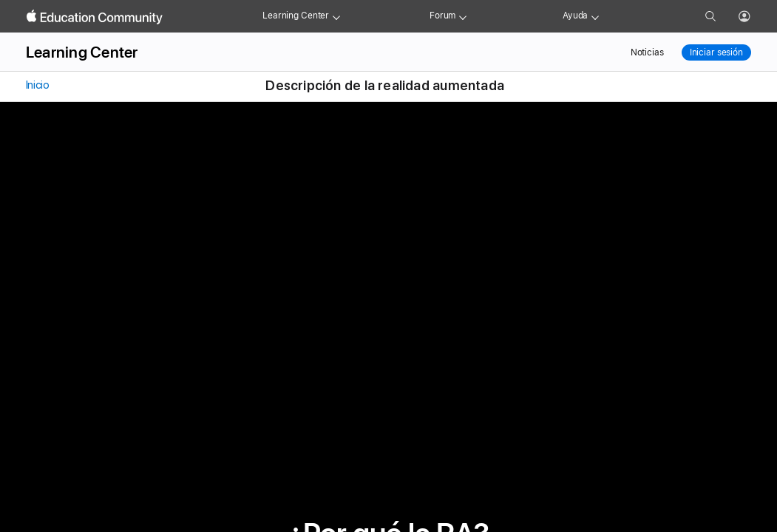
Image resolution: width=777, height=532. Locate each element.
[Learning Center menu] (336, 16)
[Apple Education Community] (95, 17)
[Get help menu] (595, 16)
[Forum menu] (463, 16)
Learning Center (296, 16)
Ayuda (575, 16)
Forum (442, 16)
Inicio (36, 85)
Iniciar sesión (716, 52)
